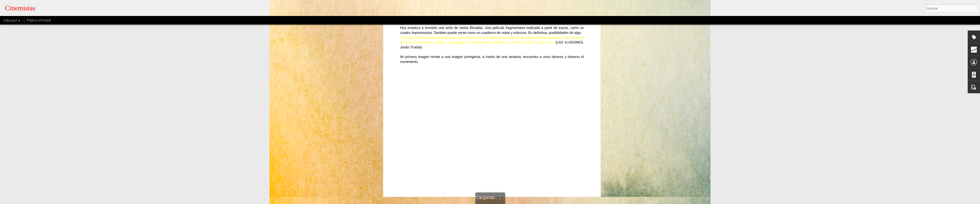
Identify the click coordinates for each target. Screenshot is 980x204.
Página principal (39, 20)
